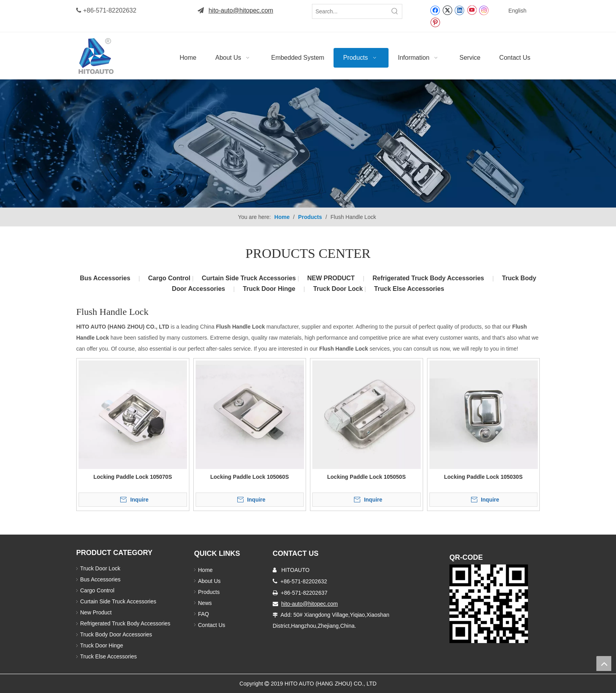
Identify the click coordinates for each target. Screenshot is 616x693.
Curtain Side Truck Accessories (250, 278)
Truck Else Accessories (409, 289)
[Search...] (350, 11)
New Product (97, 612)
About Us (209, 581)
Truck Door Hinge (269, 289)
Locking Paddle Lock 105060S (249, 477)
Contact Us (212, 625)
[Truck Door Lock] (489, 604)
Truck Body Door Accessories (116, 634)
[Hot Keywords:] (395, 11)
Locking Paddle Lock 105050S (367, 477)
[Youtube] (472, 10)
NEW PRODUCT (331, 278)
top (604, 664)
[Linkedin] (459, 10)
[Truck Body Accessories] (308, 144)
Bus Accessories (105, 278)
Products (209, 592)
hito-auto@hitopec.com (241, 10)
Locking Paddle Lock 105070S (133, 477)
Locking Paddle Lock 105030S (483, 477)
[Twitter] (447, 10)
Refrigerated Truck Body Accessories (428, 278)
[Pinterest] (435, 22)
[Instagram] (484, 10)
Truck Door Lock (339, 289)
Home (205, 570)
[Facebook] (435, 10)
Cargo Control (170, 278)
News (205, 603)
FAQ (203, 614)
